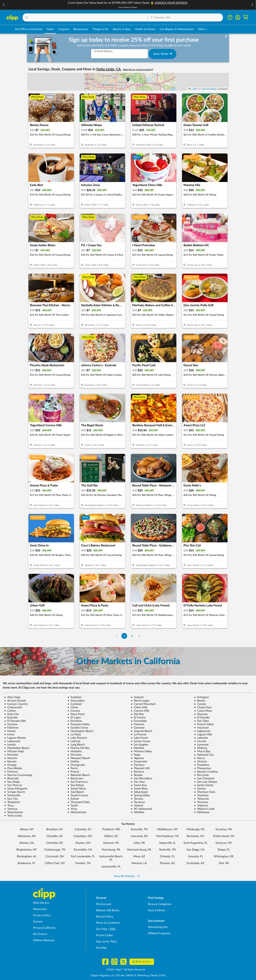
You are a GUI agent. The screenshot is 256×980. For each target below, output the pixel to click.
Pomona (11, 772)
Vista (72, 809)
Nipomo (137, 758)
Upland (137, 806)
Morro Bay (202, 751)
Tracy (9, 806)
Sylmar (73, 799)
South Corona (78, 795)
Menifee (138, 748)
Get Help (102, 929)
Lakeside (201, 738)
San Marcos (13, 785)
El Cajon (74, 718)
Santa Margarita (16, 789)
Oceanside (139, 762)
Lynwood (201, 745)
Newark (11, 758)
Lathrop (74, 741)
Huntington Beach (80, 731)
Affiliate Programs (159, 933)
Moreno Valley (141, 751)
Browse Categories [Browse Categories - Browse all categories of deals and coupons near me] (160, 904)
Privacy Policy (42, 915)
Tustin (73, 806)
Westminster (77, 812)
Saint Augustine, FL (195, 843)
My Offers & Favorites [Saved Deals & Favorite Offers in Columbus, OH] (29, 29)
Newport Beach (79, 758)
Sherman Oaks (205, 792)
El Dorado (202, 718)
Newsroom (40, 909)
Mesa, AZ (139, 856)
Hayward (201, 728)
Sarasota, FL (196, 856)
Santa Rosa (139, 789)
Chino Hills (139, 707)
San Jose (138, 782)
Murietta (11, 755)
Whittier (138, 812)
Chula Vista (203, 707)
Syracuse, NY (224, 843)
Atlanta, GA (27, 843)
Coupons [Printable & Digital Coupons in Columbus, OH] (64, 29)
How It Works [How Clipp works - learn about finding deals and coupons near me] (157, 910)
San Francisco (78, 782)
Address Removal (44, 940)
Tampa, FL (224, 850)
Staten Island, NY (224, 836)
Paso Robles (13, 768)
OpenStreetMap (209, 89)
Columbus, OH (83, 836)
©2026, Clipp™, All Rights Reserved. (126, 970)
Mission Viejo (14, 751)
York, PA (224, 863)
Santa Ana (139, 785)
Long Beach (76, 745)
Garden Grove (78, 728)
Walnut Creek (204, 809)
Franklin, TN (83, 863)
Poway (73, 772)
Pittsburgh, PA (195, 829)
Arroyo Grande (15, 701)
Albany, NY (27, 829)
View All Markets (127, 876)
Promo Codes (104, 935)
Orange (10, 765)
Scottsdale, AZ (195, 863)
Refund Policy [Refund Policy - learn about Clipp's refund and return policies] (105, 917)
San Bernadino (141, 778)
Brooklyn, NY (55, 829)
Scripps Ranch (15, 792)
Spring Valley (140, 795)
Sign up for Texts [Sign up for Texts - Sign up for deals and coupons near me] (106, 942)
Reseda (137, 775)
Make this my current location (138, 70)
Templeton (12, 802)
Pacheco (138, 765)
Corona (74, 711)
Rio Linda (201, 775)
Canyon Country (16, 704)
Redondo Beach (79, 775)
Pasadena (202, 765)
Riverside (11, 778)
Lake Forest (139, 738)
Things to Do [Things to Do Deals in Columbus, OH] (100, 29)
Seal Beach (76, 792)
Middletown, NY (167, 829)
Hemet (10, 731)
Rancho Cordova (206, 772)
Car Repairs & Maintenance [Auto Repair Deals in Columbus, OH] (177, 29)
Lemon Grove (141, 741)
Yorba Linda (13, 816)
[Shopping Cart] (246, 17)
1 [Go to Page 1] (124, 636)
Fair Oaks (202, 721)
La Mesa (74, 734)
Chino (73, 707)
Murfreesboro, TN (167, 836)
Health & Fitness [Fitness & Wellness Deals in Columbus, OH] (145, 29)
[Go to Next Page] (139, 636)
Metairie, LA (139, 863)
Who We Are (41, 903)
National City (204, 755)
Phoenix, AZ (167, 863)
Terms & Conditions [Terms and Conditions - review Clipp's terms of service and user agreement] (108, 923)
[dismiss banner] (226, 37)
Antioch (137, 697)
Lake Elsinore (77, 738)
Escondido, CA (83, 850)
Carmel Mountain (143, 704)
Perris (73, 768)
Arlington (202, 697)
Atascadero (76, 701)
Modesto (75, 751)
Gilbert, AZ (111, 836)
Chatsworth (13, 707)
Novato (10, 762)
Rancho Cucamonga (18, 775)
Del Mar (137, 714)
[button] (4, 5)
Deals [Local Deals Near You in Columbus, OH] (50, 29)
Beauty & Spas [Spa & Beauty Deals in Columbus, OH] (122, 29)
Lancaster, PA (139, 836)
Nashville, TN (167, 850)
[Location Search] (185, 18)
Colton (10, 711)
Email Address (103, 51)
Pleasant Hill (140, 768)
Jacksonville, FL (111, 867)
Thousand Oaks (79, 802)
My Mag (101, 948)
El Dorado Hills (15, 721)
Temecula (201, 799)
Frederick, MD (111, 829)
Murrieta (75, 755)
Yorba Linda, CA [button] (109, 69)
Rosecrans (75, 778)
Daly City (12, 714)
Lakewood (12, 741)
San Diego (12, 782)
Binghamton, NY (27, 850)
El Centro (138, 718)
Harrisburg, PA (111, 850)
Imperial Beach (142, 731)
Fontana (11, 724)
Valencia (201, 806)
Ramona (137, 772)
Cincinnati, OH (55, 856)
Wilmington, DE (224, 856)
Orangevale (76, 765)
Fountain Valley (79, 724)
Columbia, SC (83, 829)
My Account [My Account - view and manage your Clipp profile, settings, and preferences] (104, 904)
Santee (200, 789)
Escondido (139, 721)
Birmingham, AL (27, 856)
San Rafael (76, 785)
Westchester (14, 812)
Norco (200, 758)
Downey (201, 714)
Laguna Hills (203, 734)
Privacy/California (44, 928)
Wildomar (202, 812)
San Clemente (204, 778)
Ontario (201, 762)
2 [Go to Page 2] (132, 636)
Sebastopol (139, 792)
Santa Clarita (204, 785)
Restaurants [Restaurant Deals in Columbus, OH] (81, 29)
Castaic (200, 704)
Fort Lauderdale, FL (83, 856)
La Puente (139, 734)
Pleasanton (203, 768)
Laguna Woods (15, 738)
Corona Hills (140, 711)
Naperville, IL (167, 843)
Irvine (9, 734)
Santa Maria (77, 789)
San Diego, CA (195, 850)
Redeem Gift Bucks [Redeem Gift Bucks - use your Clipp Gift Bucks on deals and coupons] (108, 910)
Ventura (11, 809)
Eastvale (11, 718)
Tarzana (137, 799)
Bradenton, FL (27, 863)
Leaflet (193, 89)
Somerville (12, 795)
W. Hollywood (141, 809)
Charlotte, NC (55, 843)
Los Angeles (140, 745)
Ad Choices (40, 934)
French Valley (204, 724)
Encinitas (75, 721)
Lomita (10, 745)
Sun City (11, 799)
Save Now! (163, 54)
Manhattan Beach (17, 748)
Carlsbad (75, 704)
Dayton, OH (83, 843)
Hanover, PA (111, 843)
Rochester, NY (195, 836)
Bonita (200, 701)
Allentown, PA (27, 836)
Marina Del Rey (79, 748)
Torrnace (201, 802)
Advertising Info (158, 927)
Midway (201, 748)
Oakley (73, 762)
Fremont (138, 724)
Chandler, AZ (55, 836)
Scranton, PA (224, 829)
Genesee (138, 728)
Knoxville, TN (139, 829)
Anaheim (75, 697)
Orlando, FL (167, 856)
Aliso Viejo (12, 697)
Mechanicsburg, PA (139, 850)
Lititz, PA (139, 843)
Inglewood (202, 731)
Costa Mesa (203, 711)
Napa (136, 755)
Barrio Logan (140, 701)
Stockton (201, 795)
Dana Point (76, 714)
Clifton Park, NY (55, 863)
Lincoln (200, 741)
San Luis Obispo (206, 782)
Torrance (138, 802)
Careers (38, 922)
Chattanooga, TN (55, 850)
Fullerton (11, 728)
